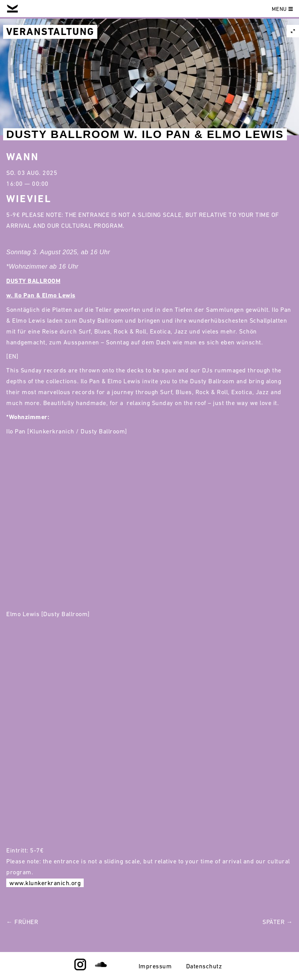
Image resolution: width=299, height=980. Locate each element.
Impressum (155, 966)
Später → (278, 922)
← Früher (22, 922)
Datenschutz (204, 966)
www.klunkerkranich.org (45, 883)
